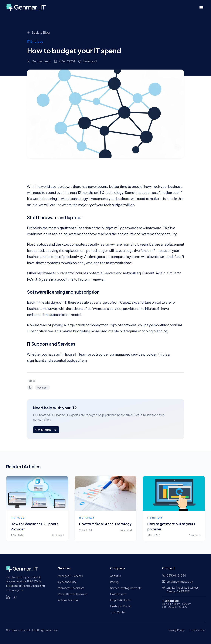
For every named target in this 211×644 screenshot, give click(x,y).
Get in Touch (46, 430)
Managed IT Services (70, 576)
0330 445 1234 (174, 575)
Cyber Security (67, 582)
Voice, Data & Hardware (73, 594)
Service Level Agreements (126, 588)
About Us (116, 576)
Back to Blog (38, 32)
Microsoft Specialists (71, 588)
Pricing (114, 582)
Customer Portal (121, 606)
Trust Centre (118, 612)
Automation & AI (68, 600)
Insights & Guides (121, 600)
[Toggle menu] (201, 8)
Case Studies (118, 594)
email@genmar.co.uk (178, 581)
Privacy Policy (176, 630)
